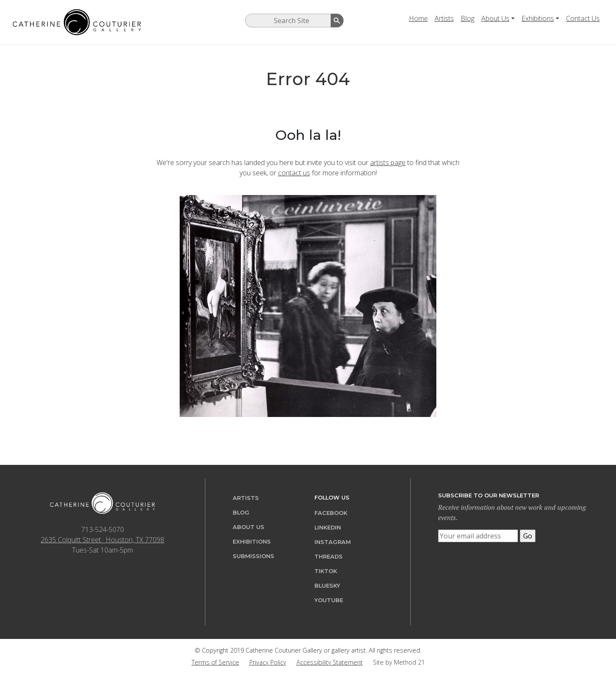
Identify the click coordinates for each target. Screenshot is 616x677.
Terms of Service (215, 662)
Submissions (253, 556)
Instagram (333, 542)
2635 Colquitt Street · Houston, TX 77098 (102, 540)
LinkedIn (328, 528)
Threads (329, 557)
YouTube (329, 600)
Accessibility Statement (330, 662)
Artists (444, 18)
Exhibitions (538, 18)
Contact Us (583, 18)
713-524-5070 (103, 529)
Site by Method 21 (399, 662)
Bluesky (327, 586)
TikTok (326, 571)
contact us (294, 173)
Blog (468, 18)
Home (418, 18)
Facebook (331, 513)
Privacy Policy (268, 662)
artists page (388, 163)
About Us (495, 18)
